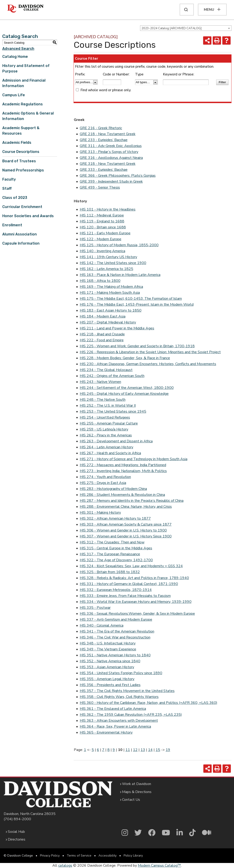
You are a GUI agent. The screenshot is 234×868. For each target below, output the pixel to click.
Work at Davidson (137, 784)
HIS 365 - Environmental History (106, 732)
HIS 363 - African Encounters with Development (119, 721)
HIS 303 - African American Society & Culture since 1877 (126, 524)
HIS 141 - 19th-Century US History (108, 257)
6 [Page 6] (98, 750)
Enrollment (12, 225)
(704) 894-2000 (17, 819)
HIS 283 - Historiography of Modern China (113, 489)
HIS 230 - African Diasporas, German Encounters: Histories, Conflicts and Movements (148, 364)
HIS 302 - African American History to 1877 (115, 518)
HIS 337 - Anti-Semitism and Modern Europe (116, 620)
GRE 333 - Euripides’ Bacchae (104, 170)
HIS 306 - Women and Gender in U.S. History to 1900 (123, 530)
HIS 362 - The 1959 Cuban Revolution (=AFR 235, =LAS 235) (131, 715)
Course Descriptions (21, 152)
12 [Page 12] (135, 750)
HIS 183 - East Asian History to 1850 (111, 310)
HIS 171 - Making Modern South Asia (110, 293)
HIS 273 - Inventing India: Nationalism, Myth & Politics (123, 471)
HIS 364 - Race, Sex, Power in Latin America (115, 726)
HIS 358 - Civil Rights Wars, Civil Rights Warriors (119, 697)
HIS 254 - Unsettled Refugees (105, 417)
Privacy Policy (50, 856)
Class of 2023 (15, 198)
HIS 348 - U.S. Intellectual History (108, 643)
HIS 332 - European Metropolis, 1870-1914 (116, 590)
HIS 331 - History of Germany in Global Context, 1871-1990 (129, 584)
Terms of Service (79, 856)
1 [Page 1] (85, 750)
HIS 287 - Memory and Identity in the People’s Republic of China (132, 501)
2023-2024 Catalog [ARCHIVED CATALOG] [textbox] (172, 28)
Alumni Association (20, 234)
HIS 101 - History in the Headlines (108, 209)
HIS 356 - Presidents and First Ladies (110, 685)
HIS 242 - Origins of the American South (112, 376)
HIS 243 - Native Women (100, 382)
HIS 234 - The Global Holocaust (106, 370)
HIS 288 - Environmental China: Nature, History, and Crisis (126, 507)
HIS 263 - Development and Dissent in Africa (116, 441)
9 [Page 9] (114, 750)
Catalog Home (15, 57)
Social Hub (16, 832)
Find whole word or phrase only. (106, 90)
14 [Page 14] (150, 750)
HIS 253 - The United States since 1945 (113, 411)
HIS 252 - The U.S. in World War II (108, 406)
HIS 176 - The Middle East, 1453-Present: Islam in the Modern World (137, 304)
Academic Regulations (23, 104)
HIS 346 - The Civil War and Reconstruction (115, 637)
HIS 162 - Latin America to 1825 (106, 269)
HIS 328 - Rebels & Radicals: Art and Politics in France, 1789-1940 (134, 578)
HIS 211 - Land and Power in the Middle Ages (117, 328)
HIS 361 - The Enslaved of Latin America (113, 709)
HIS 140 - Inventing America (102, 251)
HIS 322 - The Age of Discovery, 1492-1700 (116, 560)
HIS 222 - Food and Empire (102, 340)
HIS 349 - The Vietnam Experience (108, 649)
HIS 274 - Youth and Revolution (105, 477)
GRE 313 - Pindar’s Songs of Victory (109, 152)
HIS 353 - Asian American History (107, 667)
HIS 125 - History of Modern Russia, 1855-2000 (119, 245)
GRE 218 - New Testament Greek (108, 134)
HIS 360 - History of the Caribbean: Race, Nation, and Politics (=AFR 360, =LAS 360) (149, 703)
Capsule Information (21, 243)
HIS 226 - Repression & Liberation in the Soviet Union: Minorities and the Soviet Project (150, 352)
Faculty (9, 179)
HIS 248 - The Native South (103, 400)
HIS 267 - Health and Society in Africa (110, 453)
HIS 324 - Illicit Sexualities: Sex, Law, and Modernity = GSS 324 (131, 566)
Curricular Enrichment (22, 207)
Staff (7, 188)
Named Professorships (23, 170)
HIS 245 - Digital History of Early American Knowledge (124, 394)
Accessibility (108, 856)
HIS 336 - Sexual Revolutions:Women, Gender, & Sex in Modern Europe (137, 614)
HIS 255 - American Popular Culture (109, 423)
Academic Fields (17, 143)
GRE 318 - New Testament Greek (108, 164)
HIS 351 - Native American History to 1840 (115, 655)
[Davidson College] (25, 9)
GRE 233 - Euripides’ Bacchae (104, 140)
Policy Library (133, 856)
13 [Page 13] (143, 750)
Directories (17, 839)
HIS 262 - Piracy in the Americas (106, 435)
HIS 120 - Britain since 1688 (103, 227)
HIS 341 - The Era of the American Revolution (117, 631)
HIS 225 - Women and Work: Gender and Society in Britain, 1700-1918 (137, 346)
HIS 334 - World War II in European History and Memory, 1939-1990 (136, 602)
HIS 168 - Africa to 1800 (100, 281)
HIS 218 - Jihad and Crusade (102, 334)
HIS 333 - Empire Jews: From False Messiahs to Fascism (125, 596)
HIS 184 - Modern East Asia (103, 316)
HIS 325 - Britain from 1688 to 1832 (110, 572)
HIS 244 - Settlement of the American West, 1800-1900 (127, 388)
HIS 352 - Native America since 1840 (110, 661)
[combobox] (186, 28)
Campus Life (14, 95)
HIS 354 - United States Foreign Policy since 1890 (121, 673)
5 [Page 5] (93, 750)
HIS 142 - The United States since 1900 (113, 263)
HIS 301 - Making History (100, 513)
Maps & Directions (137, 792)
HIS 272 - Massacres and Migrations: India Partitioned (123, 465)
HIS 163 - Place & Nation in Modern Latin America (120, 275)
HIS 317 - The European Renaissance (110, 554)
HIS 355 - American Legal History (107, 679)
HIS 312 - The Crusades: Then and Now (112, 542)
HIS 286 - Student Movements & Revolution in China (122, 495)
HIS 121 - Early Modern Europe (105, 233)
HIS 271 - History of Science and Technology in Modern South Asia (134, 459)
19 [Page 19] (168, 750)
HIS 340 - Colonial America (102, 625)
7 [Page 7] (103, 750)
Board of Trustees (19, 161)
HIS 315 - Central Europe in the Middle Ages (116, 548)
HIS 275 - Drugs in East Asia (103, 483)
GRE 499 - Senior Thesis (100, 187)
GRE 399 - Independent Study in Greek (111, 182)
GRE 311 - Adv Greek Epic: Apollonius (111, 146)
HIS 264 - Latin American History (106, 447)
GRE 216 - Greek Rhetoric (101, 128)
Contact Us (131, 800)
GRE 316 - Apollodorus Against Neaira (111, 158)
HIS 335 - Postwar (95, 608)
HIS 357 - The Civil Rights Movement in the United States (127, 691)
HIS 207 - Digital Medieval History (108, 322)
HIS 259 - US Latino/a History (104, 429)
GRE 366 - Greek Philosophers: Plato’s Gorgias (118, 176)
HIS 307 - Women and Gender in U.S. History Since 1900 (126, 536)
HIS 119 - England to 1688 (102, 221)
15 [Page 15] (158, 750)
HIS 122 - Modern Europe (101, 239)
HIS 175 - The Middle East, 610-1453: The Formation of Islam (131, 299)
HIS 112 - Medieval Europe (102, 215)
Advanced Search (18, 49)
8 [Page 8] (109, 750)
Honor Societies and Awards (28, 216)
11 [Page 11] (128, 750)
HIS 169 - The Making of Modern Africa (111, 287)
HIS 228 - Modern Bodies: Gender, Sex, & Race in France (125, 358)
